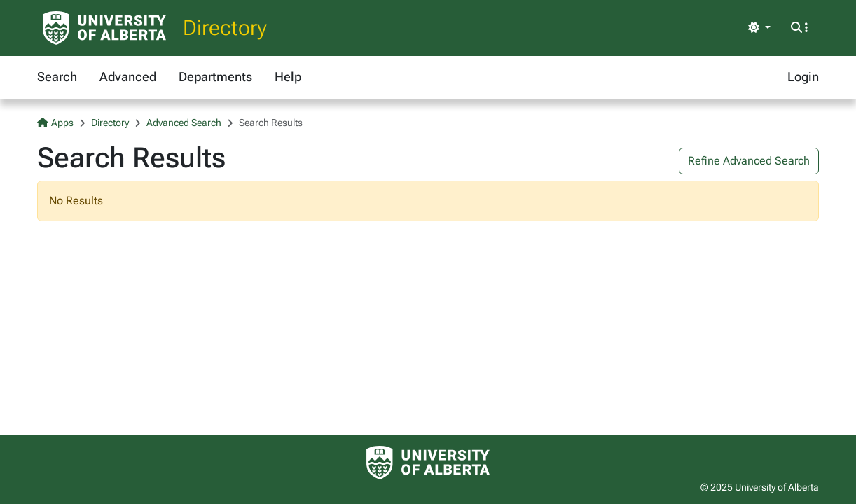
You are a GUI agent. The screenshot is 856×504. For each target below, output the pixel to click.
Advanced (128, 77)
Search (57, 77)
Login (803, 77)
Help (288, 77)
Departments (215, 77)
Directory (225, 28)
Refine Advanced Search (749, 161)
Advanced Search (184, 122)
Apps (55, 122)
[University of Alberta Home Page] (104, 28)
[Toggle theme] (759, 28)
